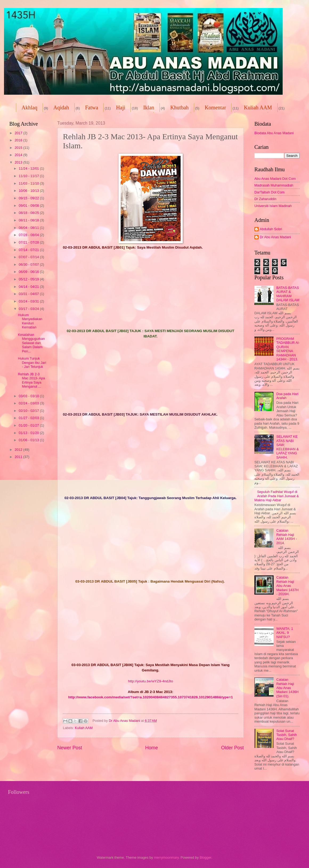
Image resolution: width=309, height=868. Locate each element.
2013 (19, 162)
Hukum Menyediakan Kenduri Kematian (30, 321)
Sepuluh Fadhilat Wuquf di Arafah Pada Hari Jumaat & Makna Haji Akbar (277, 496)
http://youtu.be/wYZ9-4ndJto (150, 681)
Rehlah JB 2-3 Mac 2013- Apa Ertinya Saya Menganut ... (31, 380)
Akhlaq (29, 107)
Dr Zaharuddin (265, 199)
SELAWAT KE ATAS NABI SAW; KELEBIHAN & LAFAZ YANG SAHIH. (287, 447)
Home (152, 748)
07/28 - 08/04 (29, 235)
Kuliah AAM (84, 728)
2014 (19, 155)
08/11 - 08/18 (29, 220)
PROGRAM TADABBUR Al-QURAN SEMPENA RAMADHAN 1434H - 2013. (288, 349)
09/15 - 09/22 (29, 198)
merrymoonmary (166, 857)
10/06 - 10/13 (29, 191)
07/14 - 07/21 (29, 250)
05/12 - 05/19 (29, 279)
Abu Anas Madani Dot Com (275, 179)
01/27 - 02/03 (29, 418)
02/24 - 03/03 (29, 403)
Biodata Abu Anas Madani (274, 133)
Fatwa (92, 107)
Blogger (205, 857)
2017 (19, 133)
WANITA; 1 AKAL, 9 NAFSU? (285, 633)
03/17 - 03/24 (29, 309)
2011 (19, 457)
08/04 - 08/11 (29, 228)
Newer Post (70, 748)
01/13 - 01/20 (29, 433)
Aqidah (61, 107)
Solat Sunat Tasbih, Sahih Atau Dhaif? (286, 735)
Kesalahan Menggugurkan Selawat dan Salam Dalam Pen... (31, 343)
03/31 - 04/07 (29, 294)
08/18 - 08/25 (29, 213)
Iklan (149, 107)
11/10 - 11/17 (29, 176)
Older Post (232, 748)
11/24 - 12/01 (29, 168)
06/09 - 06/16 (29, 272)
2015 (19, 148)
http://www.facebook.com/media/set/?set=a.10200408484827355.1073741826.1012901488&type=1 (151, 697)
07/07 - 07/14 (29, 257)
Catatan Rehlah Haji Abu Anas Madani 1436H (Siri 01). (287, 688)
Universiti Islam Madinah (273, 206)
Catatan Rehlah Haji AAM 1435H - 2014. (286, 537)
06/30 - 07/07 (29, 264)
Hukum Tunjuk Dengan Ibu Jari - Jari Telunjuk (32, 363)
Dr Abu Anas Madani (275, 237)
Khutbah (179, 107)
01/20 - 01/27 (29, 425)
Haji (121, 107)
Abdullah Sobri (271, 229)
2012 (19, 450)
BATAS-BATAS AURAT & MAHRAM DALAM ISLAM (288, 294)
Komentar (215, 107)
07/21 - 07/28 (29, 242)
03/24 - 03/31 (29, 301)
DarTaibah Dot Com (269, 192)
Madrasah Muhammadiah (274, 185)
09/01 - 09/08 (29, 206)
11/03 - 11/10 (29, 183)
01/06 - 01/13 (29, 440)
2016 (19, 140)
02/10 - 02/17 (29, 411)
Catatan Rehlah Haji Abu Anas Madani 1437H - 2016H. (287, 586)
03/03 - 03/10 (29, 396)
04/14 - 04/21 (29, 287)
